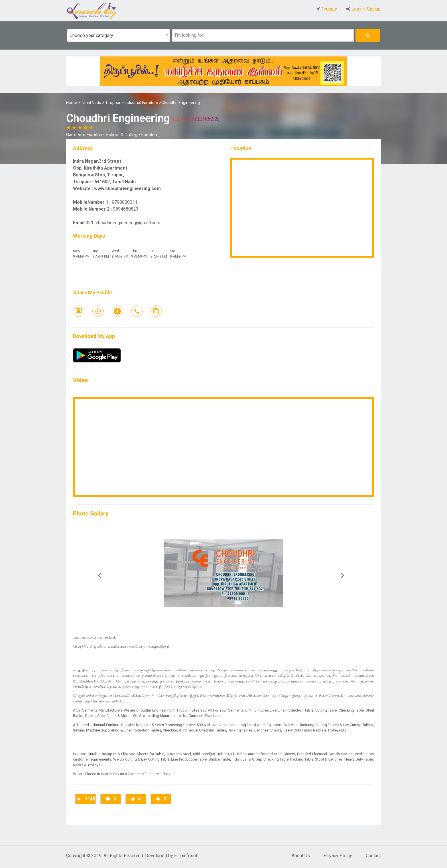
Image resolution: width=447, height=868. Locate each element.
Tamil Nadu (91, 103)
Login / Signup (365, 9)
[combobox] (119, 35)
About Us (301, 856)
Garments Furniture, (86, 135)
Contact (373, 856)
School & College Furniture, (133, 135)
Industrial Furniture (141, 103)
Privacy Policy (338, 856)
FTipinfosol (186, 856)
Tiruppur (113, 103)
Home (72, 103)
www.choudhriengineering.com (127, 189)
